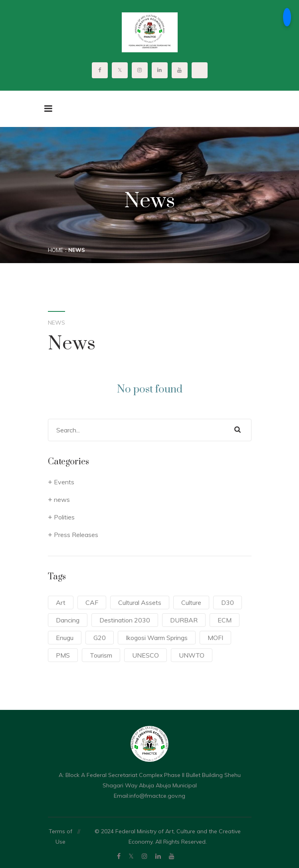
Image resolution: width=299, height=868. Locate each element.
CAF (92, 602)
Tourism (101, 655)
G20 (100, 638)
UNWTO (192, 655)
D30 (228, 602)
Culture (191, 602)
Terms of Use (60, 836)
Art (61, 602)
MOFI (215, 638)
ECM (225, 620)
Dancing (68, 620)
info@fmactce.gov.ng (157, 796)
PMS (63, 655)
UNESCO (146, 655)
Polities (64, 517)
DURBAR (184, 620)
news (62, 499)
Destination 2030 (125, 620)
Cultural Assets (140, 602)
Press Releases (76, 535)
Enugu (65, 638)
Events (64, 482)
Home (55, 250)
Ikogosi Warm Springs (157, 638)
